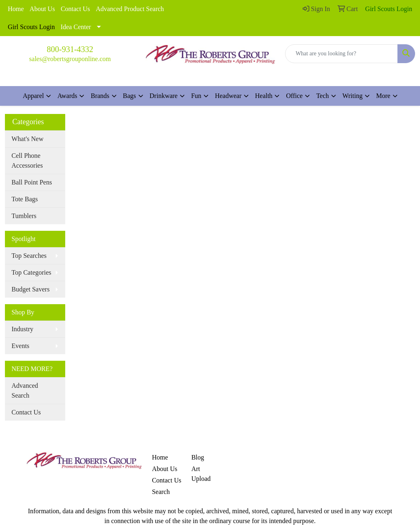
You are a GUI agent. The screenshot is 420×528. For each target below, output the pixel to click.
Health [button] (264, 96)
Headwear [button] (228, 96)
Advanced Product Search (130, 9)
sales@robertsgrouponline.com (70, 59)
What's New (27, 139)
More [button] (383, 96)
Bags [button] (130, 96)
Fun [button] (196, 96)
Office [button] (294, 96)
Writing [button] (353, 96)
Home (16, 9)
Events (21, 346)
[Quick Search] (341, 54)
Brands (100, 96)
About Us (42, 9)
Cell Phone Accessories (27, 160)
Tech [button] (323, 96)
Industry (22, 329)
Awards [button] (67, 96)
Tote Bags (25, 199)
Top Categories (31, 272)
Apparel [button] (33, 96)
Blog (197, 457)
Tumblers (24, 216)
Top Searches (29, 256)
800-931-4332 (70, 49)
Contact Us (75, 9)
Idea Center (76, 27)
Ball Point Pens (32, 182)
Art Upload (201, 474)
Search (161, 492)
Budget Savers (31, 289)
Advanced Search (25, 390)
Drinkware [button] (164, 96)
